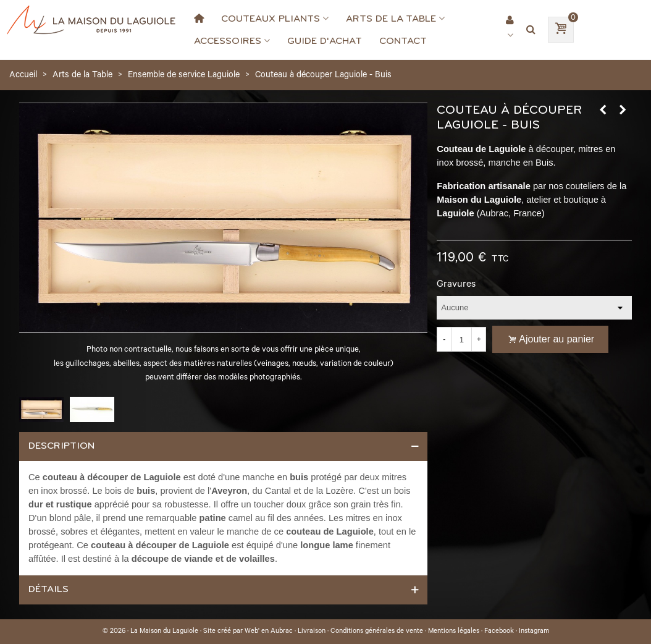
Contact (403, 41)
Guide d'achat (325, 41)
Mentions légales (454, 632)
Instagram (534, 632)
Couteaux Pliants (271, 19)
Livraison (312, 632)
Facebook (499, 632)
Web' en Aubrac (269, 632)
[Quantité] (461, 339)
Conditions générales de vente (377, 632)
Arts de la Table (391, 19)
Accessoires (228, 41)
